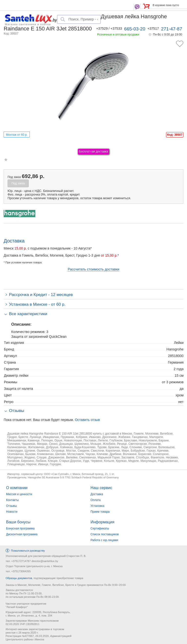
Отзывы (11, 506)
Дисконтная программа (22, 534)
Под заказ (18, 183)
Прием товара (100, 512)
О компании (17, 488)
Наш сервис (101, 488)
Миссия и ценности (19, 494)
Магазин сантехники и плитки (28, 24)
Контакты (12, 500)
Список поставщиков (105, 534)
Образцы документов (19, 578)
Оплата (96, 500)
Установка (98, 506)
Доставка (97, 494)
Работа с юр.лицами (104, 540)
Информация (103, 522)
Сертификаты (100, 528)
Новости (12, 512)
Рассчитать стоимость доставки (93, 269)
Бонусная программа (20, 528)
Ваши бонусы (18, 522)
